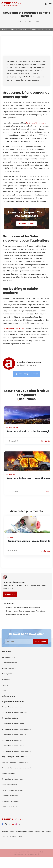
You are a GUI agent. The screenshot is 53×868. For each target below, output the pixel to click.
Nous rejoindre (7, 674)
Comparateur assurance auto (12, 707)
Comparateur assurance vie (12, 740)
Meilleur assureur (8, 773)
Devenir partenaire (9, 668)
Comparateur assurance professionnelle (16, 751)
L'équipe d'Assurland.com (30, 362)
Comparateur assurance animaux (14, 735)
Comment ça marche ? (10, 663)
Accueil (4, 29)
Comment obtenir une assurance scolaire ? (17, 768)
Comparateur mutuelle (10, 718)
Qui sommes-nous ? (9, 657)
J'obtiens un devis (26, 224)
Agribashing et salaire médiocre (18, 614)
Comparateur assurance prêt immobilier (16, 729)
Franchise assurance (9, 785)
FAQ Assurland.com (9, 696)
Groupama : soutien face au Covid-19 (29, 541)
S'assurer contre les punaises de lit (15, 762)
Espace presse (7, 685)
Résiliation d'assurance (10, 801)
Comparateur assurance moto (13, 724)
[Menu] (50, 4)
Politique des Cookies (43, 832)
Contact (4, 690)
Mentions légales (8, 832)
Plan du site (18, 836)
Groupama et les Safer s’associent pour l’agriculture (25, 611)
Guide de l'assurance (18, 29)
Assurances (6, 679)
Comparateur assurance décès (13, 746)
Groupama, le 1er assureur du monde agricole (23, 608)
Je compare (10, 594)
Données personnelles (25, 832)
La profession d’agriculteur (15, 328)
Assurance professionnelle (11, 796)
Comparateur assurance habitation (14, 712)
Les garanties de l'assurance (12, 790)
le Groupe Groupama (35, 123)
